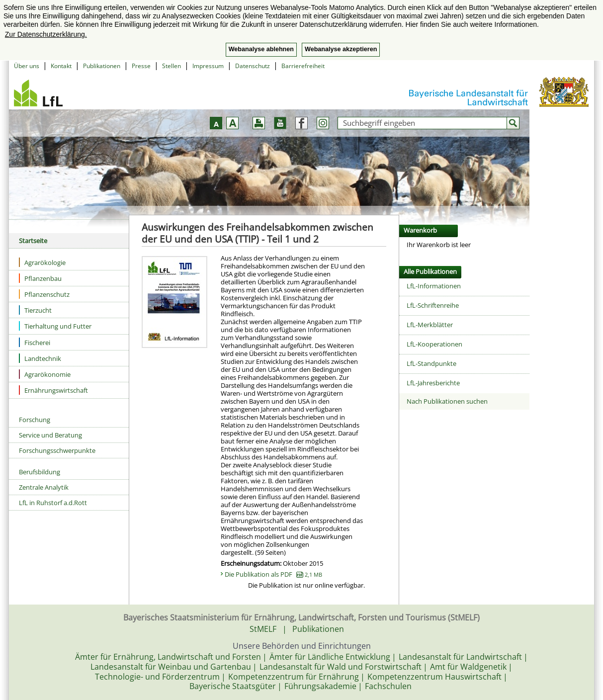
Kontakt (61, 66)
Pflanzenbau (40, 278)
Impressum (208, 66)
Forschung (35, 420)
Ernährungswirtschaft (53, 390)
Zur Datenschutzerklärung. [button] (46, 34)
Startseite (33, 241)
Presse (141, 66)
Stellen (172, 66)
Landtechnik (40, 358)
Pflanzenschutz (44, 294)
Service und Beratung (50, 435)
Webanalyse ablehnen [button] (261, 49)
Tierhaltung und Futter (55, 326)
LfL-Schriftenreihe (433, 305)
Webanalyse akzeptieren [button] (341, 49)
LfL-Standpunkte (431, 363)
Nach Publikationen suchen (447, 401)
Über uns (27, 66)
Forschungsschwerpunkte (57, 450)
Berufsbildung (40, 472)
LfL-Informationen (434, 286)
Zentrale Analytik (44, 487)
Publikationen (102, 66)
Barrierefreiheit (303, 66)
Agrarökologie (42, 262)
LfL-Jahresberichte (433, 383)
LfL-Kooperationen (434, 344)
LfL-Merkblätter (430, 325)
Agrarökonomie (45, 374)
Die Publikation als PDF (273, 574)
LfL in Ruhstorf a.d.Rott (53, 503)
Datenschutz (253, 66)
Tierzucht (35, 310)
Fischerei (35, 342)
